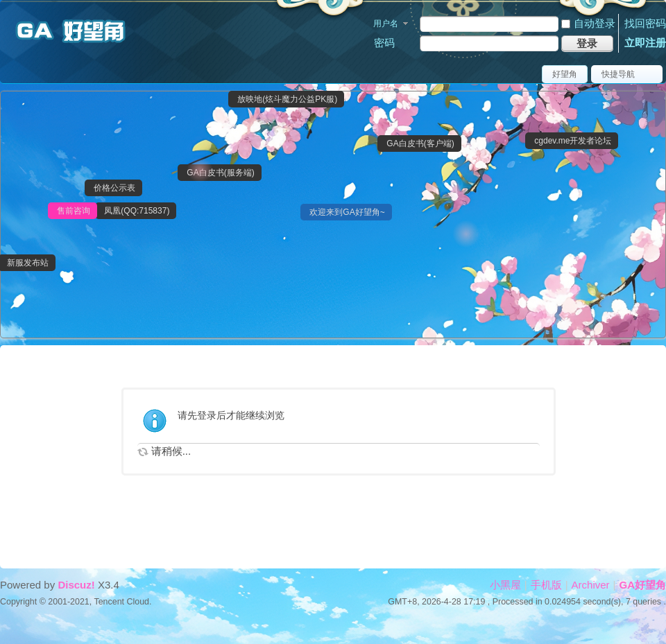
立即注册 (645, 43)
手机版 (546, 585)
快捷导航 (618, 74)
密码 (384, 43)
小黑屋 (505, 585)
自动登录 (588, 23)
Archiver (591, 585)
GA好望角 (643, 585)
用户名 (386, 24)
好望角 (565, 74)
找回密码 (645, 23)
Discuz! (76, 585)
